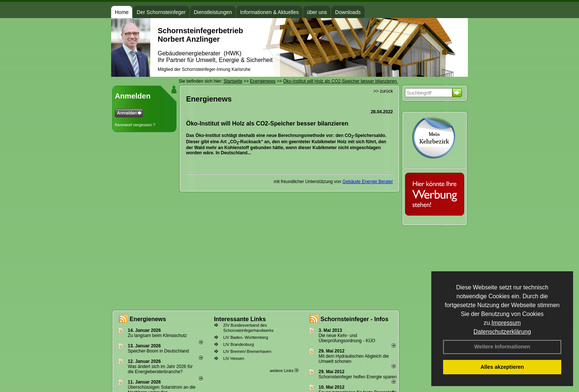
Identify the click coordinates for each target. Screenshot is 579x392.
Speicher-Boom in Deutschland (158, 351)
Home (122, 12)
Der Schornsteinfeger (161, 12)
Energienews (148, 319)
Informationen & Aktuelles (269, 12)
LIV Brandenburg (238, 344)
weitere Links (284, 371)
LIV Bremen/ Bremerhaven (247, 351)
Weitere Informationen (502, 347)
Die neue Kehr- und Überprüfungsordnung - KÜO (347, 338)
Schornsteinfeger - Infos (354, 319)
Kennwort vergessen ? (135, 125)
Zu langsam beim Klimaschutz (157, 336)
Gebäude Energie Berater (368, 182)
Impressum (506, 323)
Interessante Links (240, 319)
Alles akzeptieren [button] (502, 367)
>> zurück (383, 91)
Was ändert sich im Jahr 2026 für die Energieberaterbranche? (160, 369)
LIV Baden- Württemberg (246, 337)
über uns (317, 12)
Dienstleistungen (213, 12)
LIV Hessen (234, 358)
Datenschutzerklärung (502, 332)
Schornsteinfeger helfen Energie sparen (358, 377)
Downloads (348, 12)
